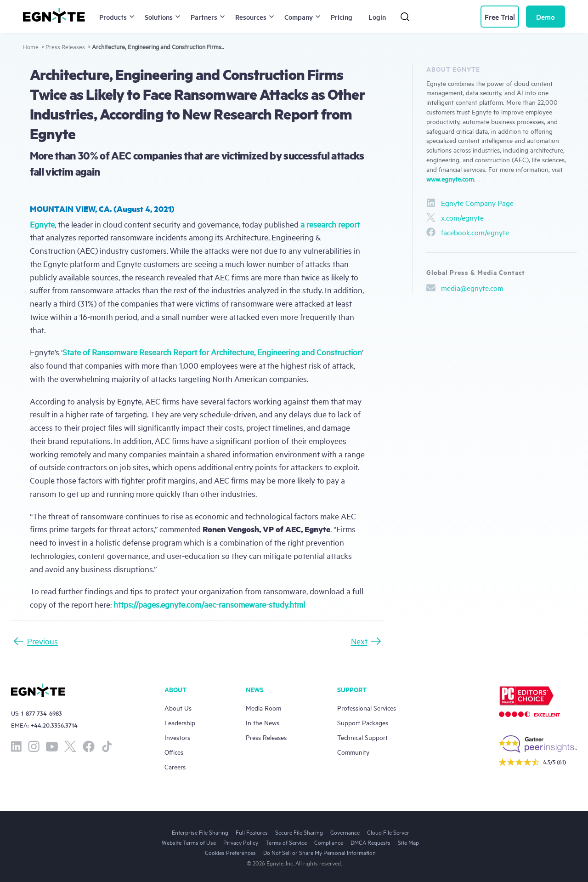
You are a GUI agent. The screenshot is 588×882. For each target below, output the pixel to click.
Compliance (329, 842)
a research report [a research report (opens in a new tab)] (330, 224)
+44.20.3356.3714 (54, 725)
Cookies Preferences (230, 852)
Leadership (180, 722)
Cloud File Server (388, 832)
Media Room (263, 708)
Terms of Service (286, 842)
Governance (345, 832)
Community (353, 752)
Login (377, 17)
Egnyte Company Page (470, 203)
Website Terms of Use (189, 842)
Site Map (408, 842)
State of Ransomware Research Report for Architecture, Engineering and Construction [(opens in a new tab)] (212, 352)
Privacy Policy (241, 842)
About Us (178, 708)
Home (31, 46)
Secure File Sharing (299, 832)
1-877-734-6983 (42, 713)
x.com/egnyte (455, 217)
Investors (177, 737)
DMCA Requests (370, 842)
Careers (175, 766)
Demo (546, 17)
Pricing (342, 17)
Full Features (252, 832)
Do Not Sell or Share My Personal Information (319, 852)
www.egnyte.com (450, 179)
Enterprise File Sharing (200, 832)
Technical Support (362, 737)
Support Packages (363, 722)
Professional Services (367, 708)
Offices (174, 752)
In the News (263, 722)
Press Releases (65, 46)
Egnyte (42, 224)
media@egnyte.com (465, 288)
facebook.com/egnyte (468, 232)
